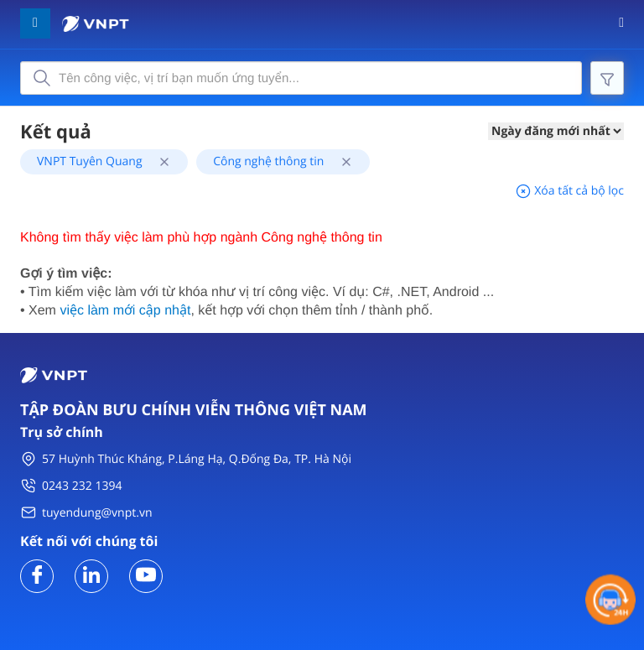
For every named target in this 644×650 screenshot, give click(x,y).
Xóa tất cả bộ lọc (569, 191)
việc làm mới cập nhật (125, 311)
